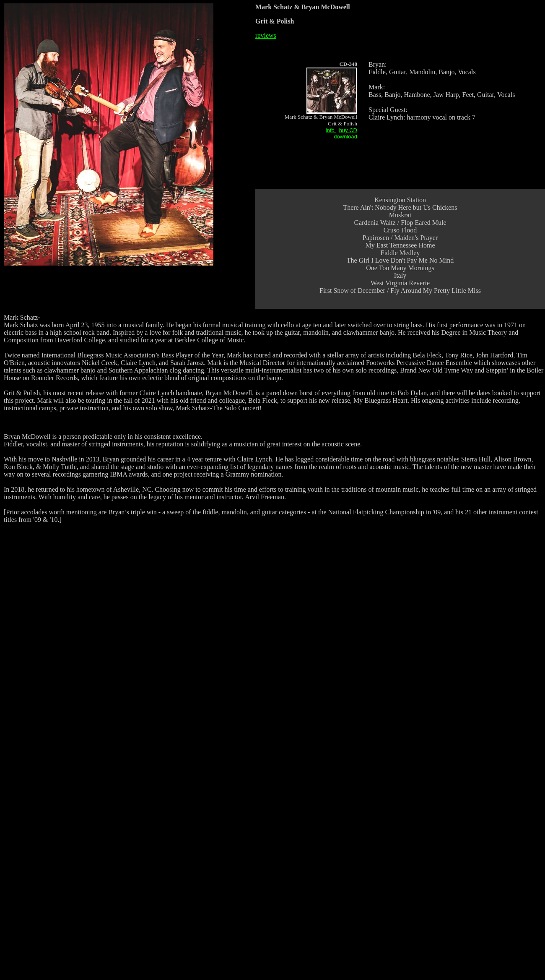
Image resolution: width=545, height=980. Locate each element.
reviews (266, 35)
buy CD (348, 130)
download (345, 137)
